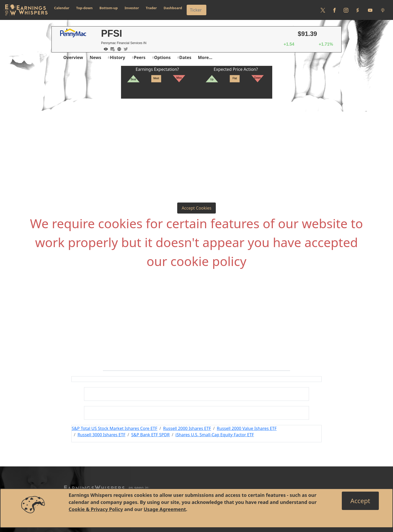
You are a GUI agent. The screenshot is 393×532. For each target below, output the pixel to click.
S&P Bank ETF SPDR (151, 435)
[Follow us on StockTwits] (358, 10)
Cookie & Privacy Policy (96, 509)
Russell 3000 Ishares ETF (101, 435)
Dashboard (173, 8)
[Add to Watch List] (104, 49)
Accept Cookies (196, 208)
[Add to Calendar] (111, 49)
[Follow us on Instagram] (346, 10)
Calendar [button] (62, 8)
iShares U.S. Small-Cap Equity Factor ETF (215, 435)
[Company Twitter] (124, 49)
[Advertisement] (197, 138)
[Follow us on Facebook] (334, 10)
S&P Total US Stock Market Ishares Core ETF (114, 428)
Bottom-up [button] (109, 8)
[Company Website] (118, 49)
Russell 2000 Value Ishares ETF (247, 428)
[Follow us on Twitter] (323, 10)
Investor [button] (132, 8)
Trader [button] (151, 8)
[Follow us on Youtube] (370, 10)
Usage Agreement (165, 509)
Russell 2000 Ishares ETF (187, 428)
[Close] (360, 501)
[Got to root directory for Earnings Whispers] (25, 10)
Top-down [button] (84, 8)
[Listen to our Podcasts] (383, 10)
